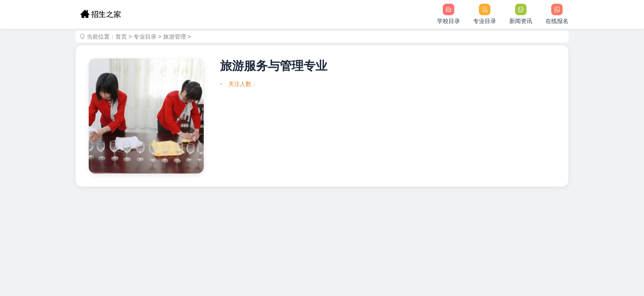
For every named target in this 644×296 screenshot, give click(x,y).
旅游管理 (175, 37)
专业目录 (145, 37)
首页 (121, 37)
